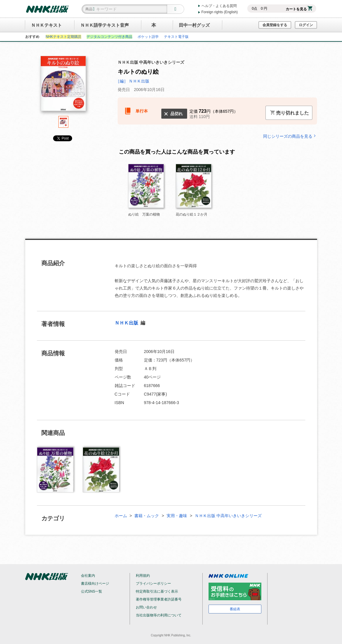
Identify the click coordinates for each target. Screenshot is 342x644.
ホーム (121, 516)
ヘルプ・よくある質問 (219, 6)
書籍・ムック (147, 516)
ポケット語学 (148, 37)
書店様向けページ (95, 584)
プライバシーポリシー (153, 584)
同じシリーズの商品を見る (290, 136)
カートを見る (299, 9)
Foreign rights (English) (220, 12)
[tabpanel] (63, 86)
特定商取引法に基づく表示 (157, 591)
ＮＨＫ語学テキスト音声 (105, 25)
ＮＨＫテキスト (46, 25)
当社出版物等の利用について (159, 615)
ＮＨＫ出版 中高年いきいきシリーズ (228, 516)
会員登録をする (275, 25)
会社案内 (88, 576)
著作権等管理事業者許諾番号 (159, 599)
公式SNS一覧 (92, 591)
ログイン (306, 25)
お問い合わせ (146, 607)
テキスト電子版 (176, 37)
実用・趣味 (177, 516)
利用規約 (143, 576)
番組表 (235, 609)
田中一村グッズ (194, 25)
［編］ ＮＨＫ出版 (133, 81)
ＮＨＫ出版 (127, 323)
